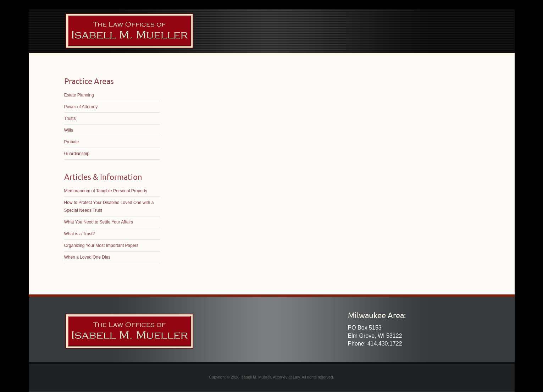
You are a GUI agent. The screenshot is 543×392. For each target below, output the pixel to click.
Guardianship (77, 154)
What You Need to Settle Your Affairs (99, 222)
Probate (72, 142)
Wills (69, 130)
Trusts (70, 118)
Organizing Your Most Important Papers (101, 245)
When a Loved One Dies (87, 257)
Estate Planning (79, 95)
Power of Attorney (81, 107)
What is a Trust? (80, 234)
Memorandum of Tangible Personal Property (106, 191)
